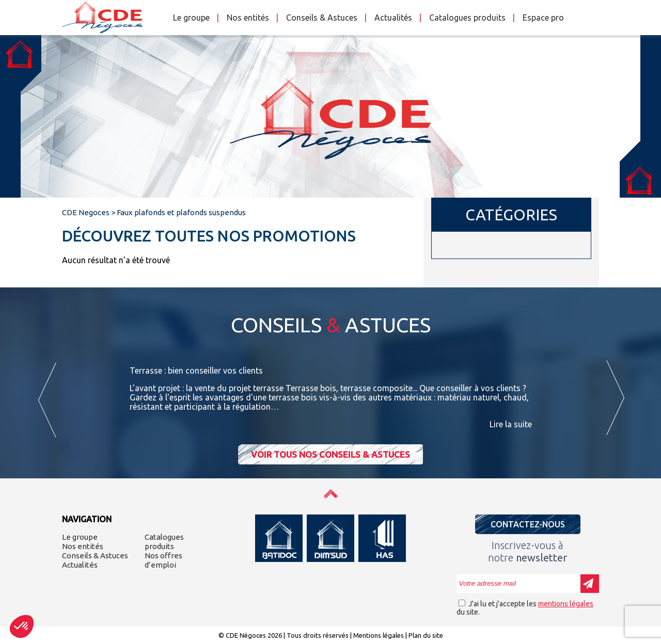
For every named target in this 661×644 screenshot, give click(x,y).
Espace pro (543, 18)
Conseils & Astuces (322, 18)
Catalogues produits (467, 18)
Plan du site (426, 635)
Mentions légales (379, 635)
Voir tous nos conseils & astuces (330, 454)
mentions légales (566, 604)
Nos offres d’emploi (163, 560)
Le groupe (191, 18)
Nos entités (248, 18)
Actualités (393, 18)
